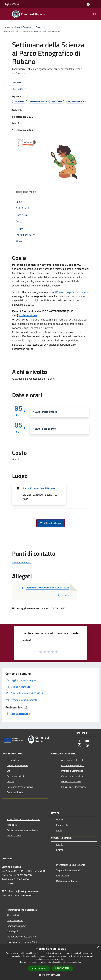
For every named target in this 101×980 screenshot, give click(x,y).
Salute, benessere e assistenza (22, 830)
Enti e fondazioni (15, 776)
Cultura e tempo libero (73, 765)
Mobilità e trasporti (71, 781)
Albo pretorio (13, 915)
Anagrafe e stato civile (73, 760)
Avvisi (59, 830)
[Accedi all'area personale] (88, 4)
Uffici (9, 771)
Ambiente (12, 825)
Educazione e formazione (74, 787)
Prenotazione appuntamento (71, 865)
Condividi (19, 83)
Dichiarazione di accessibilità (21, 937)
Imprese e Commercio (72, 771)
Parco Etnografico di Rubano (72, 292)
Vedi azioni (20, 89)
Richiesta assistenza (67, 881)
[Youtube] (87, 741)
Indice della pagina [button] (26, 192)
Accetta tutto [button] (39, 968)
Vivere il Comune (23, 27)
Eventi (39, 27)
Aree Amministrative (17, 765)
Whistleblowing (15, 920)
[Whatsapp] (87, 745)
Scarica (63, 595)
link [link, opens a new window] (79, 962)
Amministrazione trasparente (22, 910)
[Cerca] (95, 14)
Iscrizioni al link (28, 315)
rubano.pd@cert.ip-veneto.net (23, 891)
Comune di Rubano (22, 562)
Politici (10, 781)
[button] (51, 975)
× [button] (98, 948)
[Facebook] (79, 741)
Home (7, 27)
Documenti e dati (16, 792)
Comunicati (62, 825)
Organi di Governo (16, 760)
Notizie (60, 820)
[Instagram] (79, 745)
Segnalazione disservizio (69, 870)
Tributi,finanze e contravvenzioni (23, 819)
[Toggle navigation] (6, 14)
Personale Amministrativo (20, 787)
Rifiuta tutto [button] (62, 968)
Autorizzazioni (14, 836)
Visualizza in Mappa (51, 523)
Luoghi (60, 844)
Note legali (12, 931)
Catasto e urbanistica (72, 776)
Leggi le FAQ (63, 876)
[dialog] (50, 962)
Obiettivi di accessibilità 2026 (22, 942)
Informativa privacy (17, 926)
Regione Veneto (12, 4)
